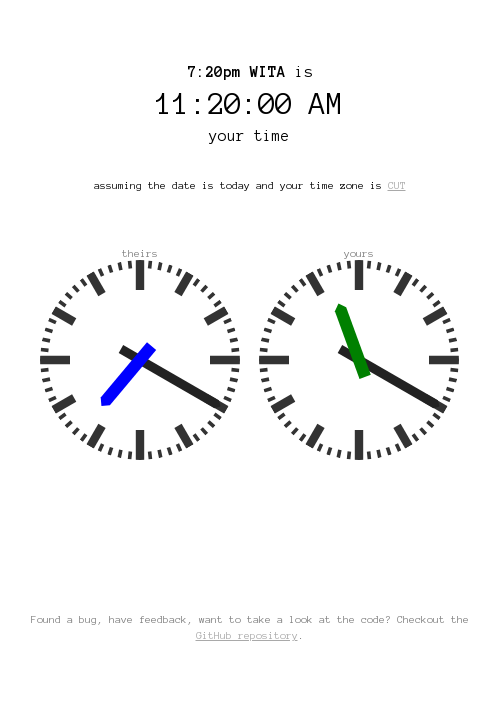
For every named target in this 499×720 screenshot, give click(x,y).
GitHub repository (247, 635)
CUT (397, 185)
